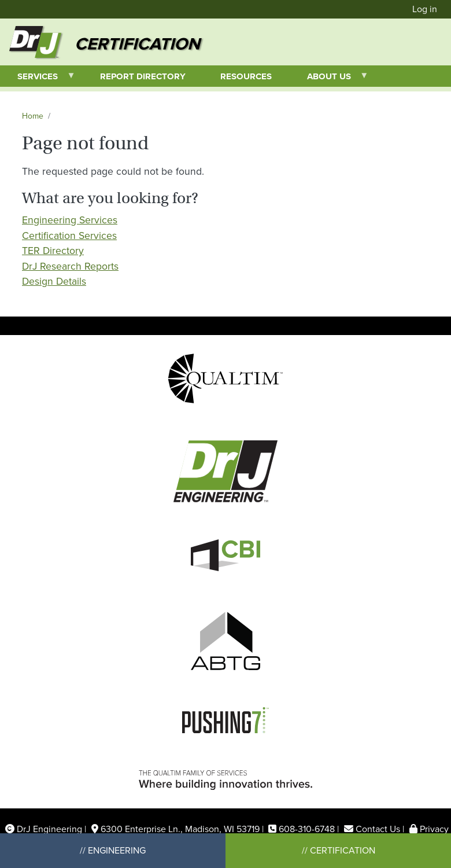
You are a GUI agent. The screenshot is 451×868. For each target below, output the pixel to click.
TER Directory (53, 251)
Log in (425, 9)
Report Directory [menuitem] (143, 76)
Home (33, 116)
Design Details (54, 281)
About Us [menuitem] (329, 78)
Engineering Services (70, 220)
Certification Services (69, 236)
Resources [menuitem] (246, 76)
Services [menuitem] (38, 78)
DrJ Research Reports (70, 266)
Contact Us (378, 829)
